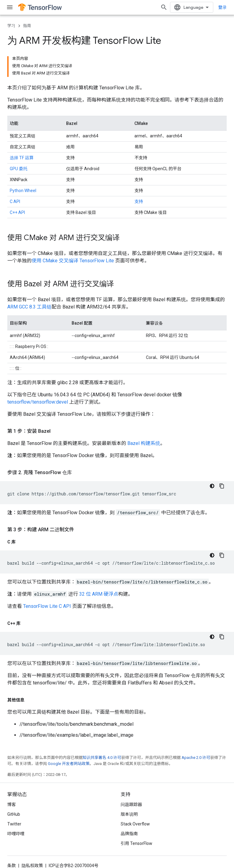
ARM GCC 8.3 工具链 (29, 279)
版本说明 (129, 786)
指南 (27, 26)
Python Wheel (23, 163)
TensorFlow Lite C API (47, 578)
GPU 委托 (19, 141)
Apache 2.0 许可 (196, 730)
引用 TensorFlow (136, 815)
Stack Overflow (135, 796)
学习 (11, 26)
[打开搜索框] (169, 7)
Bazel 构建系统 (144, 415)
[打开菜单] (10, 7)
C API (15, 174)
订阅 (65, 850)
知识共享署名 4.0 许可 (102, 730)
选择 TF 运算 (22, 130)
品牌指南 (129, 806)
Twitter (14, 796)
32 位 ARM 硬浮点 (99, 566)
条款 (12, 838)
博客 (12, 777)
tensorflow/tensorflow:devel (38, 374)
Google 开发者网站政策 (69, 736)
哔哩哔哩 (16, 806)
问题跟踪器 (131, 777)
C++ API (17, 184)
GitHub (14, 786)
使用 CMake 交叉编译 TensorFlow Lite (73, 233)
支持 (139, 174)
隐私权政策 (32, 838)
